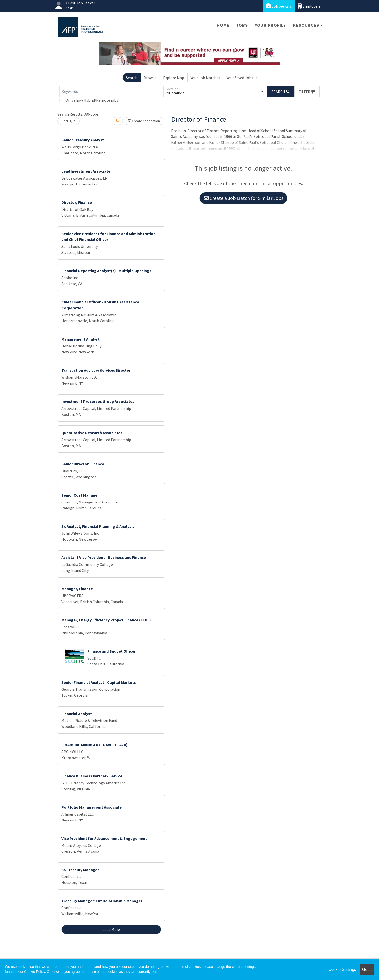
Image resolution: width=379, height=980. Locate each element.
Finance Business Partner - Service (92, 776)
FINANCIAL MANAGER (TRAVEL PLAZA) (95, 745)
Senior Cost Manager (80, 495)
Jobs (242, 25)
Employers (309, 6)
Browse (150, 78)
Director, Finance (77, 202)
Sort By (67, 121)
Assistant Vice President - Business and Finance (104, 557)
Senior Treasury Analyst (83, 140)
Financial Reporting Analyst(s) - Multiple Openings (106, 271)
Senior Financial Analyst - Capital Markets (99, 682)
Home (223, 25)
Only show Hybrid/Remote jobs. (92, 100)
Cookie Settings (342, 969)
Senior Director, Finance (83, 464)
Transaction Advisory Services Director (96, 370)
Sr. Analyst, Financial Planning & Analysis (98, 526)
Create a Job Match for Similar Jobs (243, 198)
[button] (307, 92)
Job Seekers (279, 6)
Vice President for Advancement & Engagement (104, 838)
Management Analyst (81, 339)
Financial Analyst (77, 714)
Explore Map (174, 78)
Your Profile (271, 25)
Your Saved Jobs (240, 78)
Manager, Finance (77, 589)
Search (132, 78)
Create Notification (144, 121)
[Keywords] (111, 92)
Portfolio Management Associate (92, 807)
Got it (367, 969)
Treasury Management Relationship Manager (102, 901)
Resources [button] (306, 25)
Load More (111, 929)
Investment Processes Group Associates (98, 401)
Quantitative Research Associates (92, 433)
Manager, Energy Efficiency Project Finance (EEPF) (106, 620)
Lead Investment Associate (86, 171)
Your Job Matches (205, 78)
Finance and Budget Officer (111, 651)
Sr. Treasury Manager (80, 870)
